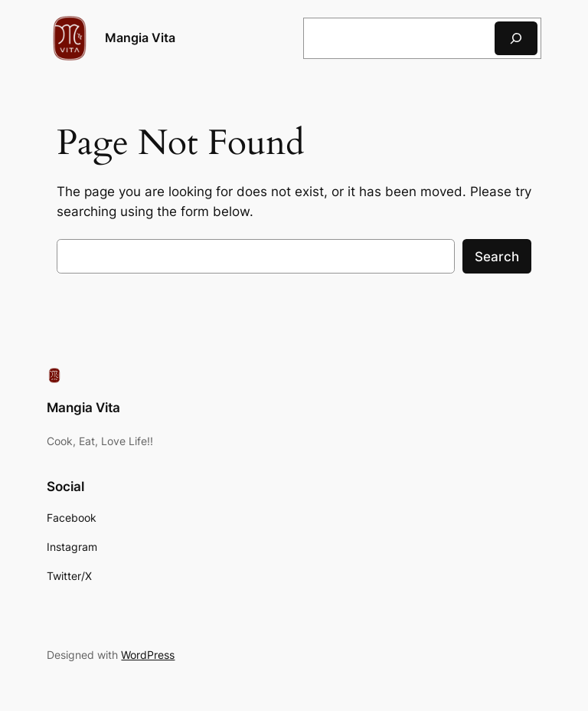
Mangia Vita (140, 38)
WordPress (148, 655)
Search (497, 257)
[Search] (516, 38)
